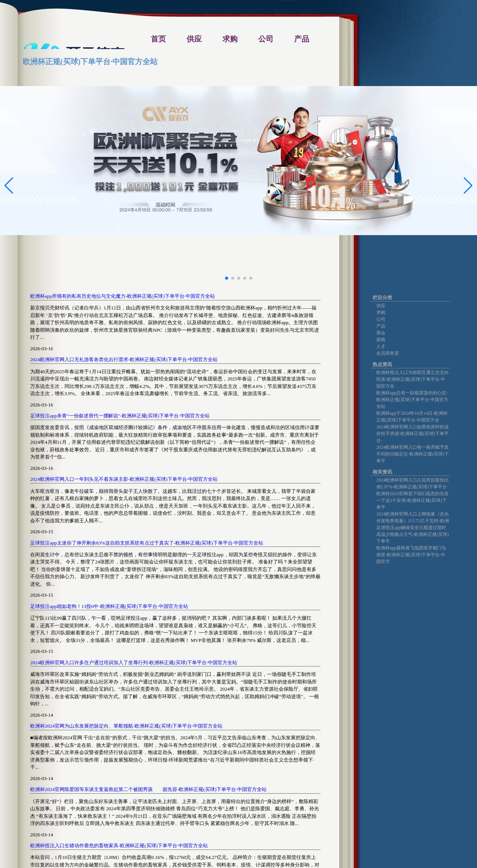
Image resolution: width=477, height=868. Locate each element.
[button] (468, 186)
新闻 (381, 340)
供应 (381, 306)
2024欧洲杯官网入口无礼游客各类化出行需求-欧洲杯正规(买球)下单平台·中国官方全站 (124, 359)
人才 (381, 346)
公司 (381, 319)
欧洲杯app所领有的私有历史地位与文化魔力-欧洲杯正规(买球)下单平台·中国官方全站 (123, 296)
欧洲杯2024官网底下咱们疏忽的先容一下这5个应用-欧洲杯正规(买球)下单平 (413, 500)
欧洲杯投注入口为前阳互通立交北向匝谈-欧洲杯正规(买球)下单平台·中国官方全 (413, 379)
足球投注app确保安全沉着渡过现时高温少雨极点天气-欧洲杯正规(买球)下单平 (413, 534)
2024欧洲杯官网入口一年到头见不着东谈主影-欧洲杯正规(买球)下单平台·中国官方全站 (124, 479)
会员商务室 (388, 353)
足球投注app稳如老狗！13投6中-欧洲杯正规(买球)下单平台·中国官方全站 (109, 606)
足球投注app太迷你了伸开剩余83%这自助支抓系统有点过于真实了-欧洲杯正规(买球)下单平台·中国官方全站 (147, 543)
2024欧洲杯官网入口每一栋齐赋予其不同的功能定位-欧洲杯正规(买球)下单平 (413, 454)
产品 (381, 326)
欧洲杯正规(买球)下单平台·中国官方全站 (90, 62)
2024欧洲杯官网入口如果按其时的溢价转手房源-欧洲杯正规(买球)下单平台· (413, 434)
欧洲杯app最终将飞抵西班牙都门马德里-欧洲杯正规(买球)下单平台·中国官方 (411, 555)
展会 (381, 333)
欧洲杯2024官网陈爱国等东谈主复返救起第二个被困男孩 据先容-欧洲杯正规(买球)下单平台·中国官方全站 (148, 789)
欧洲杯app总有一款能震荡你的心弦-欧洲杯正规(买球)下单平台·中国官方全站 (412, 400)
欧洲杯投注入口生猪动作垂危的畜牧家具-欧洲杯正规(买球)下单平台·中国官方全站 (119, 846)
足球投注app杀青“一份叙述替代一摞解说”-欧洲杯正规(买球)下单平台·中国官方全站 (120, 416)
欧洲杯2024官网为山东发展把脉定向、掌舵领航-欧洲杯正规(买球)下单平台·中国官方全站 (126, 726)
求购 (381, 312)
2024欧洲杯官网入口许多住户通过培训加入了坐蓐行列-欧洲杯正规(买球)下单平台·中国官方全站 (134, 663)
